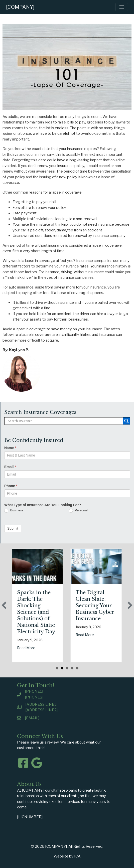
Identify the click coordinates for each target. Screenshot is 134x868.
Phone (11, 486)
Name (10, 448)
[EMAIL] (32, 718)
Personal (78, 511)
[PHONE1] (34, 691)
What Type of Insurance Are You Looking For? (43, 505)
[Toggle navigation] (122, 7)
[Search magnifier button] (126, 421)
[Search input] (65, 421)
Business (14, 511)
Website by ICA (67, 856)
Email (10, 467)
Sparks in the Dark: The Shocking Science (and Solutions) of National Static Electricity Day (51, 612)
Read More (41, 648)
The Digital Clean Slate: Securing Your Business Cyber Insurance (110, 606)
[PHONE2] (34, 697)
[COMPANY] (20, 7)
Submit (13, 528)
